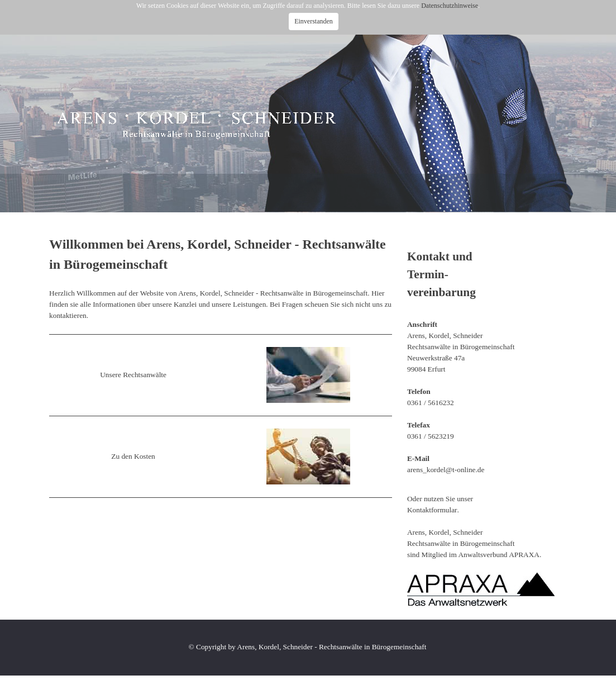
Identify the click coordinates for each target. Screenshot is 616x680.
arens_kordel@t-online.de (446, 470)
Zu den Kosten (133, 456)
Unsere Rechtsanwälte (133, 375)
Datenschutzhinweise (450, 6)
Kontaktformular (432, 510)
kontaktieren (68, 315)
